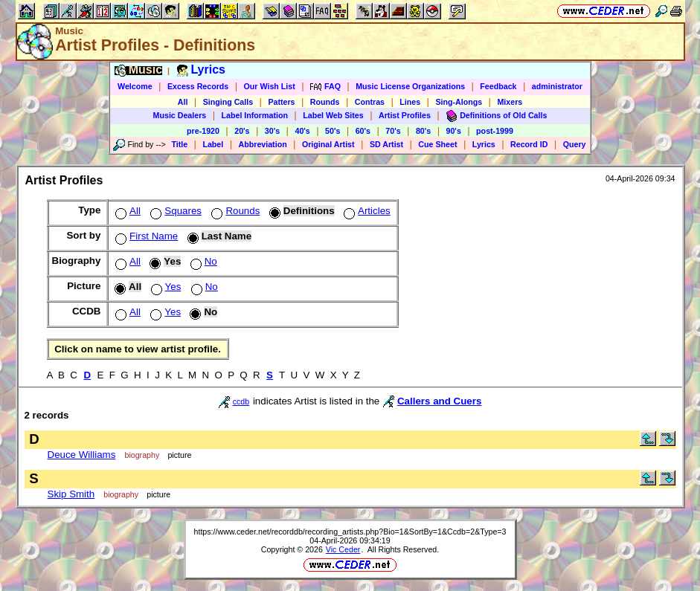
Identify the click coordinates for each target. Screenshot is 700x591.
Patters (281, 102)
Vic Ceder (343, 549)
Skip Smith (71, 494)
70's (393, 131)
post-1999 (495, 131)
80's (423, 131)
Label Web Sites (333, 115)
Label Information (255, 115)
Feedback (498, 86)
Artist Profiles (405, 115)
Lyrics (484, 144)
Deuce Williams (82, 455)
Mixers (510, 102)
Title (179, 144)
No (202, 261)
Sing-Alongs (459, 102)
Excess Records (198, 86)
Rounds (325, 102)
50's (333, 131)
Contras (370, 102)
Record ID (529, 144)
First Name (145, 236)
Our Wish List (270, 86)
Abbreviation (263, 144)
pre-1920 (203, 131)
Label (213, 144)
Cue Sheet (437, 144)
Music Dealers (180, 115)
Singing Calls (228, 102)
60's (363, 131)
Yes (165, 287)
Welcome (135, 86)
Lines (410, 102)
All (183, 102)
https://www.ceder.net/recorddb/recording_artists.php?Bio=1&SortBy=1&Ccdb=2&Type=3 (350, 532)
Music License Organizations (410, 86)
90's (454, 131)
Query (575, 144)
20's (242, 131)
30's (272, 131)
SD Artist (386, 144)
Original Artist (328, 144)
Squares (174, 211)
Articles (366, 211)
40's (302, 131)
